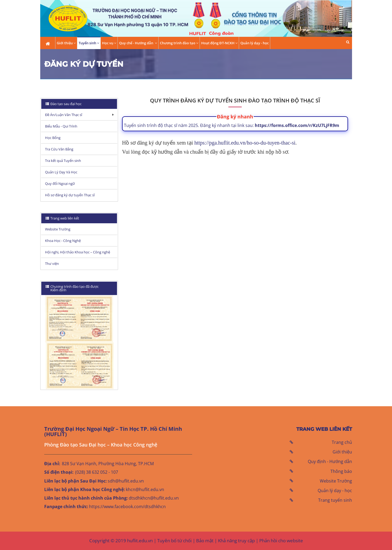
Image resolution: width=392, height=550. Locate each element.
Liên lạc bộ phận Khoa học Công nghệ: (85, 489)
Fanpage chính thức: (66, 507)
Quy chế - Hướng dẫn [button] (138, 43)
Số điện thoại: (59, 472)
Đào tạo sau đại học (66, 104)
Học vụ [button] (109, 43)
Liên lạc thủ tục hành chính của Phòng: (86, 498)
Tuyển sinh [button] (89, 43)
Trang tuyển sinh (335, 500)
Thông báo (341, 471)
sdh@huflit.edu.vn (126, 481)
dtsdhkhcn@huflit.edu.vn (154, 498)
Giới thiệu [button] (66, 43)
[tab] (79, 104)
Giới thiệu (342, 452)
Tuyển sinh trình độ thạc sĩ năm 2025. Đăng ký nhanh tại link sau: (232, 125)
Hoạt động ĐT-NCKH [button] (219, 43)
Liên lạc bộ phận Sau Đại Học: (76, 481)
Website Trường (336, 481)
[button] (348, 42)
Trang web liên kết (64, 218)
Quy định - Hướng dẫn (330, 461)
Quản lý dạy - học (254, 43)
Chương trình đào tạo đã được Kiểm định (72, 288)
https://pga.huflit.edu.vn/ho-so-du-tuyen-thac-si (245, 143)
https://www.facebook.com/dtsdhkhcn (127, 507)
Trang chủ (342, 442)
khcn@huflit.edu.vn (145, 489)
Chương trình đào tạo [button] (179, 43)
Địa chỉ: (52, 464)
